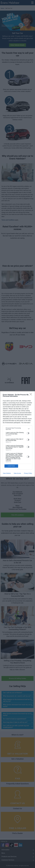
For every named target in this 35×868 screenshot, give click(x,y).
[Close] (31, 395)
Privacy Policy (28, 473)
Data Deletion (7, 473)
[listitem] (17, 429)
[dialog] (17, 434)
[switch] (28, 433)
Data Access (17, 473)
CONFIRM (11, 466)
